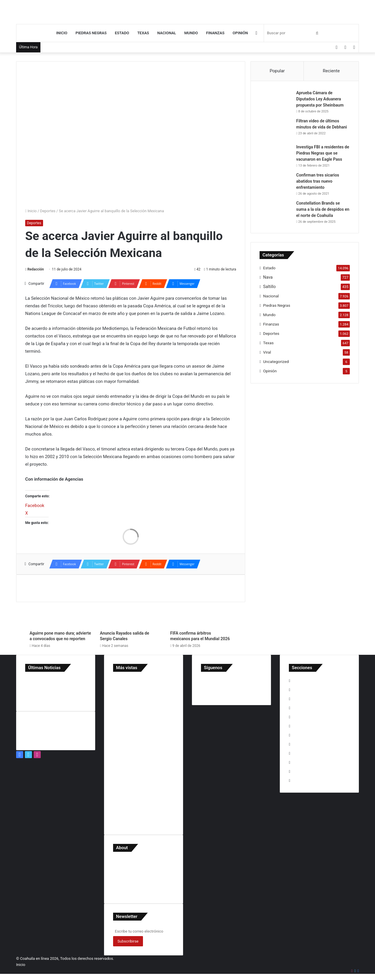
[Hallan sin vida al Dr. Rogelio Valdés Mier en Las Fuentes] (79, 690)
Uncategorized (276, 361)
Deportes (48, 211)
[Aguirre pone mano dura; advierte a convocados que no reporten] (60, 610)
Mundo (191, 33)
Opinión (240, 33)
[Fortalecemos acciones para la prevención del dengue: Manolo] (79, 698)
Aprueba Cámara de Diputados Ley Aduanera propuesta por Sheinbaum (320, 99)
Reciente (331, 71)
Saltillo (269, 287)
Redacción (35, 269)
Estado (122, 33)
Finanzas (215, 33)
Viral (267, 352)
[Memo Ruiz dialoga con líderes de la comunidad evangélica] (79, 682)
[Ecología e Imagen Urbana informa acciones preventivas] (32, 690)
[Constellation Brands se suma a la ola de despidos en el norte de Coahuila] (276, 211)
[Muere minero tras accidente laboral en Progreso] (56, 682)
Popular (277, 71)
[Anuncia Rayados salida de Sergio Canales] (131, 610)
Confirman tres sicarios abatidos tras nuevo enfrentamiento (318, 181)
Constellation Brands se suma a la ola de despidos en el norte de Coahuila (323, 209)
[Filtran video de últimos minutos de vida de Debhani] (276, 129)
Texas (143, 33)
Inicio (62, 33)
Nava (268, 277)
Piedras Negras (91, 33)
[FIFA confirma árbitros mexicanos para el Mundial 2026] (201, 610)
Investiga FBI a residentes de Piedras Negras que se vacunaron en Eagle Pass (323, 153)
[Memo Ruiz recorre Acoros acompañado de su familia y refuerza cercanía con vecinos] (56, 698)
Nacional (167, 33)
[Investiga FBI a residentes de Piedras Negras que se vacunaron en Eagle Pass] (276, 155)
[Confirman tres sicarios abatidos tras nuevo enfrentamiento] (276, 183)
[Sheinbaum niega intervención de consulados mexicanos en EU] (56, 690)
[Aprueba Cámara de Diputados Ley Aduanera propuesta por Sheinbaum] (276, 101)
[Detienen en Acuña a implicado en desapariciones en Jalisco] (32, 698)
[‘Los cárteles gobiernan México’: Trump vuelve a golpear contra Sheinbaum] (32, 682)
